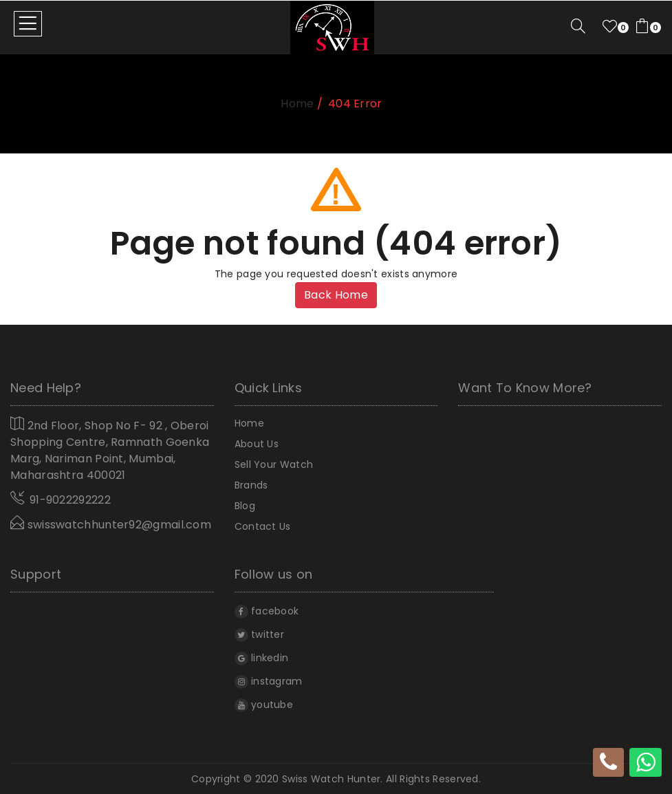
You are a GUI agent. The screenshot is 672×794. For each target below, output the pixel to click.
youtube (264, 705)
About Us (257, 444)
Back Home (336, 295)
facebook (267, 611)
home (297, 104)
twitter (259, 634)
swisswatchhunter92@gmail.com (111, 524)
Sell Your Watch (274, 464)
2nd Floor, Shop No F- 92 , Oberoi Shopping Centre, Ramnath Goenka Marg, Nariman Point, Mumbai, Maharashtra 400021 (110, 450)
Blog (245, 506)
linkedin (262, 658)
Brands (251, 485)
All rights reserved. (433, 779)
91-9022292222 (70, 500)
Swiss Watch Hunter (331, 779)
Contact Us (263, 526)
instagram (269, 681)
